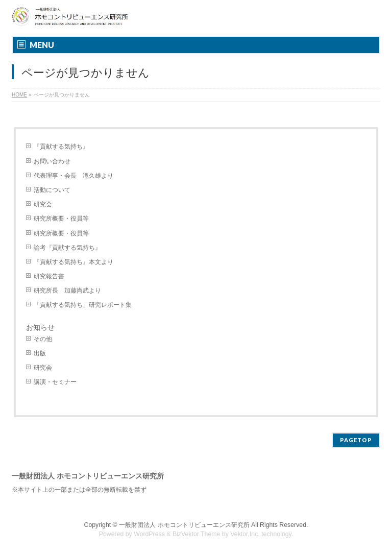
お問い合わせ (52, 161)
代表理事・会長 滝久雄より (73, 176)
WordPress (149, 534)
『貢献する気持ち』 (61, 147)
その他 (43, 339)
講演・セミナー (55, 382)
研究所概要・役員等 (61, 219)
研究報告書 (49, 276)
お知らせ (40, 327)
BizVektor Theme (197, 534)
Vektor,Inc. (245, 534)
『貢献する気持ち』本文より (73, 262)
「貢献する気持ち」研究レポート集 (83, 305)
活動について (52, 190)
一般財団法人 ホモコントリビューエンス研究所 (184, 525)
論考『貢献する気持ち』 (67, 248)
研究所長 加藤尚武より (67, 291)
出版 (40, 353)
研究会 (43, 204)
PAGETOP (356, 440)
